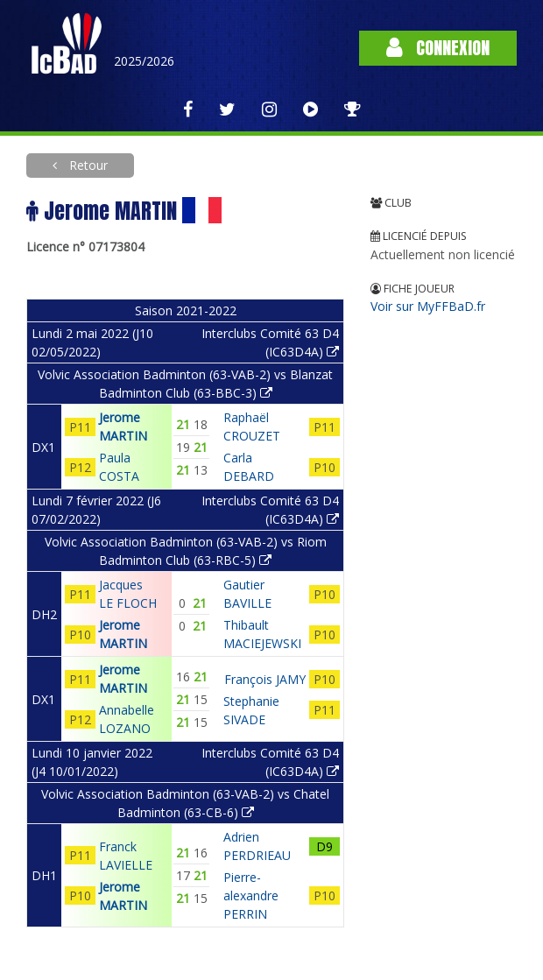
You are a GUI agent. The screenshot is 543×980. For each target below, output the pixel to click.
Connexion (438, 48)
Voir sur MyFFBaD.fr (428, 306)
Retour (87, 165)
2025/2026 (144, 61)
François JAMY (265, 679)
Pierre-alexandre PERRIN (251, 895)
